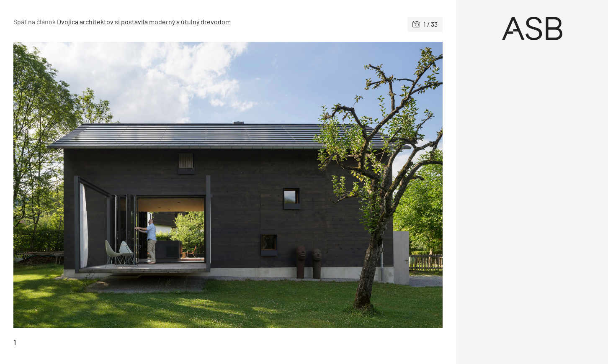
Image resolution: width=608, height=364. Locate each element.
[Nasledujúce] (336, 185)
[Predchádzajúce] (121, 185)
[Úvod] (532, 28)
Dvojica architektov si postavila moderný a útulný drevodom (144, 22)
